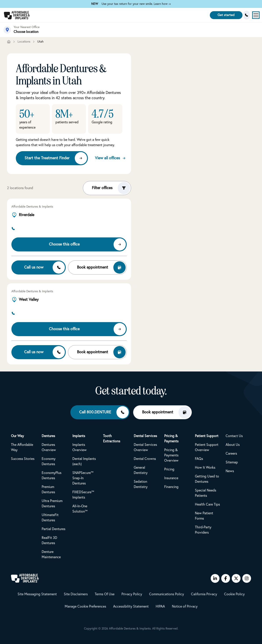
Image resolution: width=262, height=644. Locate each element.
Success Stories (23, 459)
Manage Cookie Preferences (85, 606)
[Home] (9, 42)
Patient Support (207, 436)
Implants (79, 436)
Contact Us (234, 436)
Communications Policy (167, 594)
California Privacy (204, 594)
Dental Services (145, 436)
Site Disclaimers (76, 594)
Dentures (48, 436)
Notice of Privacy (185, 606)
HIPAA (160, 606)
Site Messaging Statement (37, 594)
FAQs (199, 459)
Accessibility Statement (131, 606)
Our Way (17, 436)
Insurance (171, 478)
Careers (231, 454)
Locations (24, 42)
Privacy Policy (132, 594)
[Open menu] (256, 15)
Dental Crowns (145, 459)
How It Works (205, 468)
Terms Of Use (105, 594)
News (230, 471)
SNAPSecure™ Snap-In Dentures (83, 478)
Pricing (169, 469)
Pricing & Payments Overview (171, 455)
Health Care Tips (207, 504)
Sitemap (232, 462)
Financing (171, 487)
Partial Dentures (53, 529)
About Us (233, 445)
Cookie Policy (234, 594)
